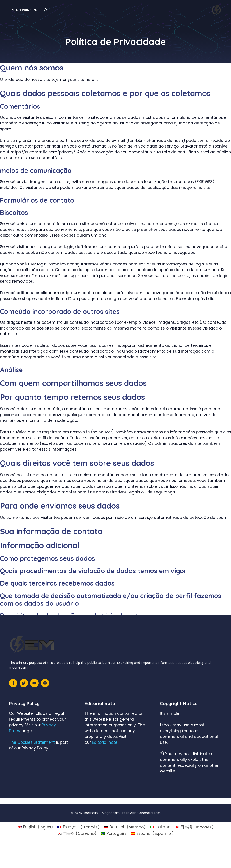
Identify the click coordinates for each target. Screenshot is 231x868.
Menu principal (25, 10)
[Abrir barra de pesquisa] (46, 10)
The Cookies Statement (32, 742)
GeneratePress (149, 813)
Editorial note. (105, 742)
